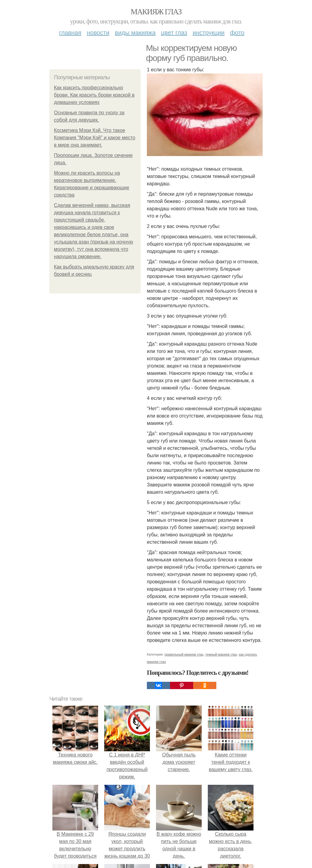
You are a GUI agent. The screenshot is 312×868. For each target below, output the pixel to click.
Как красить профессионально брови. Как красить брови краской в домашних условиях (94, 95)
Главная (70, 33)
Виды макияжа (135, 33)
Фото (237, 33)
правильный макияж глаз (184, 654)
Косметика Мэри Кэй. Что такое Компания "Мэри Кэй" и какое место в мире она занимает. (95, 138)
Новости (98, 33)
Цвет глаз (174, 33)
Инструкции (209, 33)
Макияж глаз (156, 12)
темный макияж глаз (221, 654)
